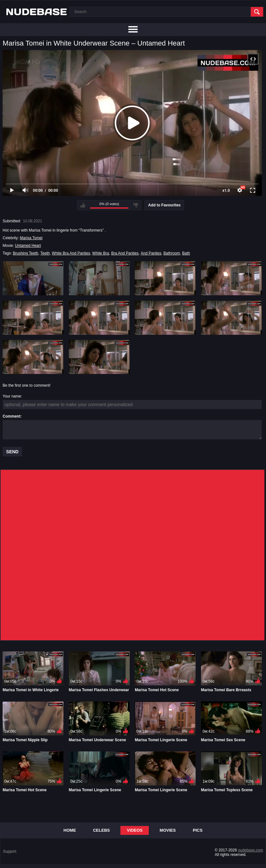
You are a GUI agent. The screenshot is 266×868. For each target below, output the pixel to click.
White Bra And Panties (71, 253)
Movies (168, 830)
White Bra (101, 253)
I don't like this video (136, 205)
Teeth (45, 253)
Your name (12, 396)
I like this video (83, 205)
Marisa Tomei (31, 238)
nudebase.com (251, 850)
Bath (186, 253)
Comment (11, 416)
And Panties (151, 253)
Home (70, 830)
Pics (198, 830)
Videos (135, 830)
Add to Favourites (164, 205)
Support (10, 851)
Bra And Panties (125, 253)
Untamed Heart (28, 246)
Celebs (101, 830)
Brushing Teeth (25, 253)
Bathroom (172, 253)
